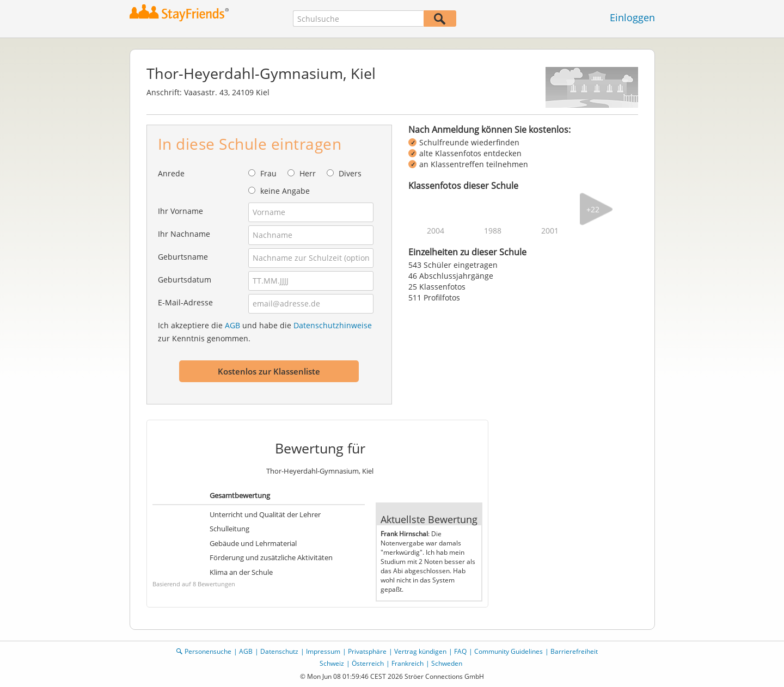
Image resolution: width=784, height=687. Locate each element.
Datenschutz (279, 651)
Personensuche (208, 651)
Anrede (171, 173)
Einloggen (632, 17)
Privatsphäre (367, 651)
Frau (268, 173)
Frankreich (408, 663)
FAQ (460, 651)
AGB (232, 325)
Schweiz (332, 663)
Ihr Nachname (184, 234)
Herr (308, 173)
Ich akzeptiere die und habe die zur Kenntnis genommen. (265, 332)
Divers (350, 173)
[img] (436, 209)
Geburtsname (183, 257)
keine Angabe (285, 191)
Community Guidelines (509, 651)
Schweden (447, 663)
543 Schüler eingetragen (453, 265)
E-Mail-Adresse (185, 302)
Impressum (323, 651)
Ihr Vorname (180, 211)
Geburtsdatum (185, 280)
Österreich (368, 663)
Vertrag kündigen (420, 651)
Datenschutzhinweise (333, 325)
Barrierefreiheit (574, 651)
